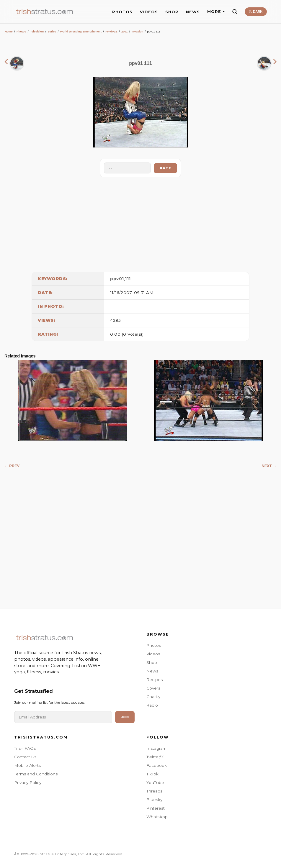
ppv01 (117, 279)
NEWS (193, 12)
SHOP (172, 12)
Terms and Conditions (36, 774)
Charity (153, 697)
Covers (153, 688)
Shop (152, 662)
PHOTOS (122, 12)
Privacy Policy (28, 782)
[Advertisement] (140, 223)
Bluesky (154, 800)
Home (9, 31)
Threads (154, 791)
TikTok (152, 774)
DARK (256, 12)
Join (125, 717)
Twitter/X (155, 757)
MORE (216, 12)
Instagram (156, 748)
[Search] (235, 12)
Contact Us (25, 757)
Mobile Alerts (27, 765)
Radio (152, 705)
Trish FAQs (25, 748)
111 (128, 279)
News (152, 671)
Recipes (155, 680)
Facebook (157, 765)
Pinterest (156, 808)
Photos (21, 31)
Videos (153, 654)
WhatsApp (157, 817)
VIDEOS (149, 12)
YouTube (155, 782)
